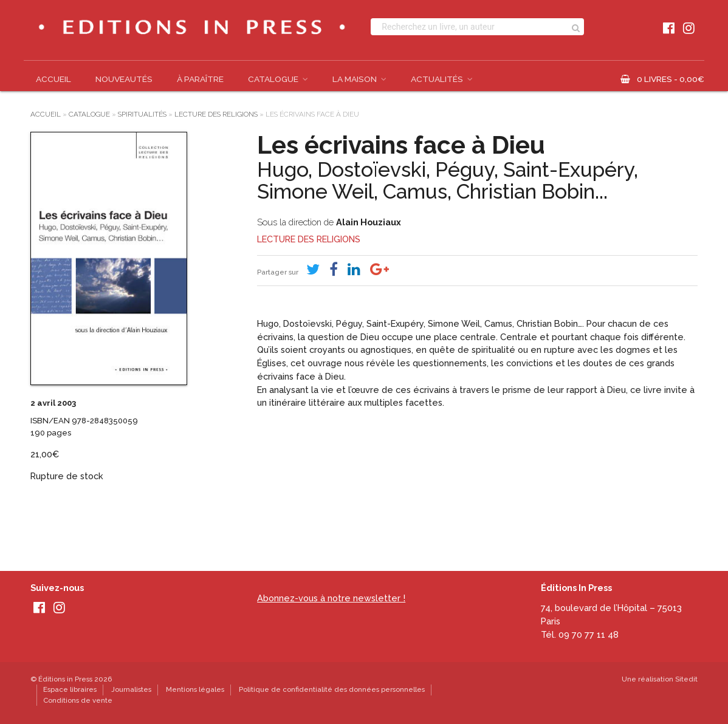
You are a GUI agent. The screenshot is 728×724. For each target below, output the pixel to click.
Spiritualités (142, 114)
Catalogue (273, 79)
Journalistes (131, 689)
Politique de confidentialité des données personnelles (332, 689)
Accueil (53, 79)
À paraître (200, 79)
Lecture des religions (216, 114)
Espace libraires (70, 689)
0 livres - (671, 79)
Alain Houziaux (369, 222)
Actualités (437, 79)
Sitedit (686, 679)
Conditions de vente (78, 700)
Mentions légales (195, 689)
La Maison (355, 79)
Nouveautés (124, 79)
